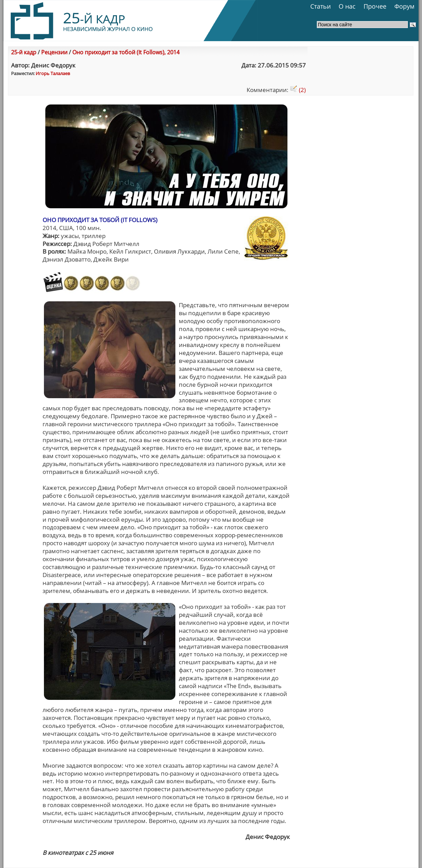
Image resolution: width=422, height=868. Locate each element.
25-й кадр (24, 52)
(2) (298, 90)
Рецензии (54, 52)
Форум (404, 6)
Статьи (320, 6)
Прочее (375, 6)
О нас (347, 6)
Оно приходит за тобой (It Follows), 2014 (126, 52)
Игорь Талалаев (53, 73)
